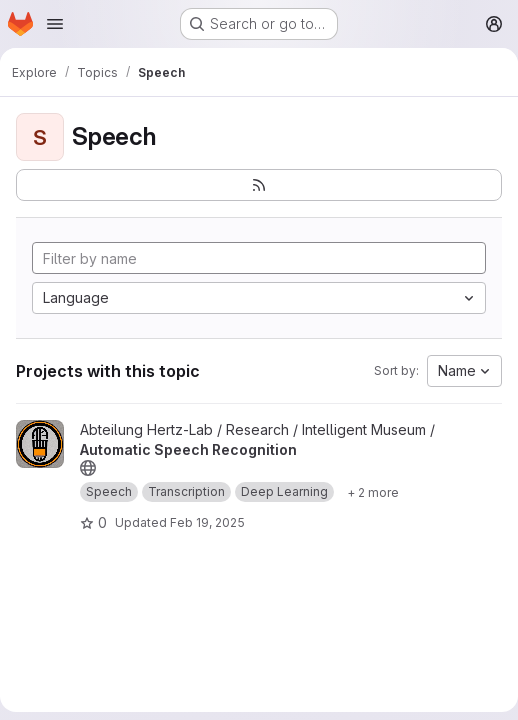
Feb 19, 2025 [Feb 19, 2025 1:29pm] (207, 522)
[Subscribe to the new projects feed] (259, 185)
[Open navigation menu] (55, 24)
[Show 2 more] (373, 492)
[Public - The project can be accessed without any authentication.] (88, 468)
